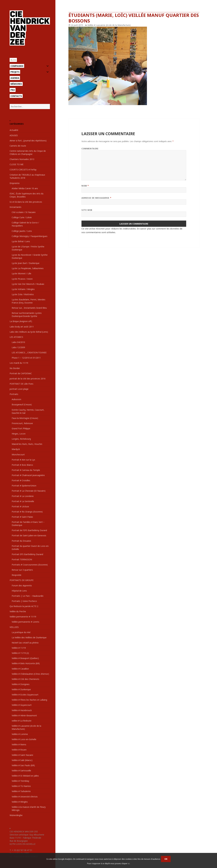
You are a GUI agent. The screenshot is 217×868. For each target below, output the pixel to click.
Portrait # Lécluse (20, 506)
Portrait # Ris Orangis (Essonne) (27, 512)
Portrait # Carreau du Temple (26, 470)
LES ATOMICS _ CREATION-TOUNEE (29, 353)
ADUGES (14, 135)
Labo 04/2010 (18, 342)
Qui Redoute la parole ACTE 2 (24, 606)
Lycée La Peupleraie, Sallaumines (28, 268)
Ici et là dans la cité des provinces (26, 202)
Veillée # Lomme (20, 734)
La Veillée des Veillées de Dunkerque (29, 637)
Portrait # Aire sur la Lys (23, 460)
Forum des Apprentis (22, 586)
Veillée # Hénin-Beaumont (24, 715)
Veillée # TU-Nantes (21, 786)
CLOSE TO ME (17, 164)
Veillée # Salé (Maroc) (22, 760)
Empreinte (15, 183)
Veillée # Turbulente (21, 791)
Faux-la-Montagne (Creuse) (25, 418)
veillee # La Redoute (22, 721)
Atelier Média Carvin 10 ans (25, 188)
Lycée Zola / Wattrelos (23, 294)
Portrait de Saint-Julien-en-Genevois (29, 535)
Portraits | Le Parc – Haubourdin (28, 596)
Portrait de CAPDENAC (21, 373)
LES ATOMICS (16, 337)
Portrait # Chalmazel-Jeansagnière (28, 475)
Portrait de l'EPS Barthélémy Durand (29, 530)
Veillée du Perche (18, 611)
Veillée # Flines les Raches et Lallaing (29, 700)
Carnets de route (18, 146)
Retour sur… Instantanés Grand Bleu (29, 308)
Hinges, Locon (19, 434)
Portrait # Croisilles (21, 480)
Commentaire (90, 149)
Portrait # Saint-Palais (22, 517)
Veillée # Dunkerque (21, 689)
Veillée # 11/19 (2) (20, 653)
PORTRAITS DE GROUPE (22, 580)
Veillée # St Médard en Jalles (25, 776)
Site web (87, 210)
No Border (15, 368)
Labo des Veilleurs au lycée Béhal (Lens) (29, 332)
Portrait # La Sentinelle (23, 501)
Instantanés (15, 207)
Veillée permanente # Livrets (25, 622)
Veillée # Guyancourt (22, 705)
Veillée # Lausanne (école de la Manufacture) (109, 25)
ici (129, 863)
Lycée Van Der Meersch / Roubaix (28, 284)
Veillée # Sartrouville (21, 771)
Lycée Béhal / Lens (21, 241)
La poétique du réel (21, 632)
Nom (85, 186)
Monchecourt (18, 455)
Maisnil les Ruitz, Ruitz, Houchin (27, 444)
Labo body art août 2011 (22, 327)
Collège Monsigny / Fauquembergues (30, 236)
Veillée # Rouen (19, 750)
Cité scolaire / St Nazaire (24, 212)
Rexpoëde (17, 575)
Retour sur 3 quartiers (22, 570)
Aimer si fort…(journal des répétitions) (28, 141)
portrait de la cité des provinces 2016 (28, 379)
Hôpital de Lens (19, 591)
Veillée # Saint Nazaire (22, 755)
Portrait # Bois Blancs (22, 465)
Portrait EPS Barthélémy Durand (27, 554)
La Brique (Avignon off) (21, 321)
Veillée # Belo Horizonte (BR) (26, 663)
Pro (13, 90)
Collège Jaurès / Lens (22, 231)
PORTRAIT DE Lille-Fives (21, 384)
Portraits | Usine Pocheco (24, 601)
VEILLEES (14, 627)
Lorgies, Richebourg (21, 439)
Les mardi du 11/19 (19, 363)
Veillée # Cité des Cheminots (25, 679)
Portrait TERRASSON (22, 559)
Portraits (14, 394)
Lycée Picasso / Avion (22, 279)
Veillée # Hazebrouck (22, 710)
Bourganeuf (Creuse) (22, 404)
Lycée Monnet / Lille (21, 273)
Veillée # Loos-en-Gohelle (24, 739)
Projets (15, 72)
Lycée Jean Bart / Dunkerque (26, 263)
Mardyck (16, 449)
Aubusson (16, 399)
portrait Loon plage (19, 389)
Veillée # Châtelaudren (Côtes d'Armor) (30, 674)
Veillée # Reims (19, 744)
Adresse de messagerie (96, 198)
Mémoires (16, 84)
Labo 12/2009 (18, 347)
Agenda (15, 78)
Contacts (16, 96)
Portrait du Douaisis (21, 541)
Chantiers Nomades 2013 (22, 159)
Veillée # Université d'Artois (25, 797)
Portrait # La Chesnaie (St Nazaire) (29, 491)
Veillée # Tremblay (20, 781)
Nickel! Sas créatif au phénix (25, 643)
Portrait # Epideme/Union (24, 486)
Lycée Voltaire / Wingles (23, 289)
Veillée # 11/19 (19, 648)
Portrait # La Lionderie (23, 496)
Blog (13, 60)
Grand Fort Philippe (21, 428)
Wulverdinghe (16, 815)
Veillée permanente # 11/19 (23, 617)
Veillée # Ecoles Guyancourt (25, 695)
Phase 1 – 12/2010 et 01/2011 (26, 358)
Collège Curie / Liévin (22, 217)
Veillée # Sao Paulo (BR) (23, 765)
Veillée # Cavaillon (20, 669)
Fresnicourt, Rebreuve (22, 423)
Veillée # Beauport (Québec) (25, 658)
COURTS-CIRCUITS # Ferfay (23, 170)
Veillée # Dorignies (21, 684)
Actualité (14, 130)
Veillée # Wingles (20, 802)
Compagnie (17, 66)
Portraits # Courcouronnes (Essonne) (30, 565)
